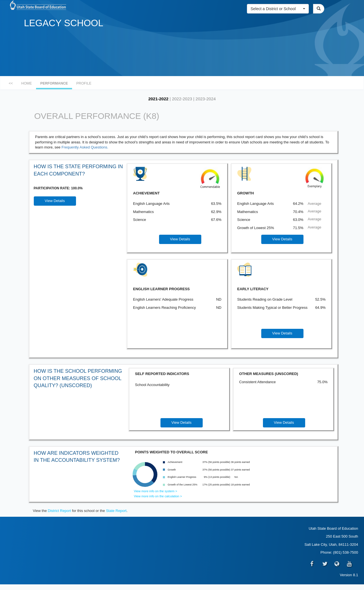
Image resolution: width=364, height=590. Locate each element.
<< (11, 83)
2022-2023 (182, 99)
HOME (27, 83)
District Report (59, 511)
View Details (55, 201)
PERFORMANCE (54, 83)
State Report (116, 511)
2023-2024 (206, 99)
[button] (278, 9)
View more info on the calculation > (158, 496)
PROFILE (84, 83)
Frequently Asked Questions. (85, 147)
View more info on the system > (156, 491)
